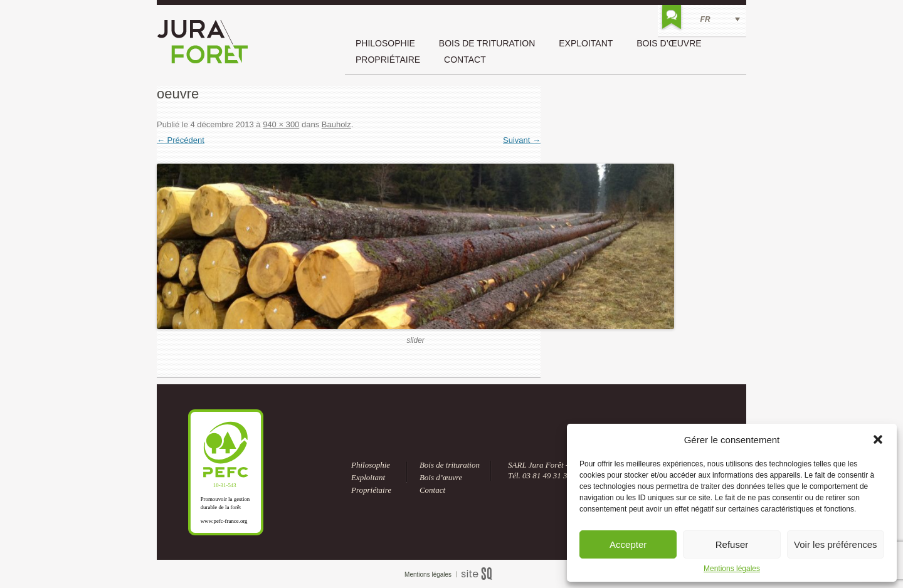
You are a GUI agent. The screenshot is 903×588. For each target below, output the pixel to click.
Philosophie (385, 43)
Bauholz (336, 124)
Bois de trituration (487, 43)
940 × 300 (281, 124)
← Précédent (181, 140)
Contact (465, 60)
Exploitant (586, 43)
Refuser (732, 544)
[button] (878, 439)
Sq (481, 574)
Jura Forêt (203, 42)
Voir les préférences (836, 544)
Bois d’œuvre (669, 43)
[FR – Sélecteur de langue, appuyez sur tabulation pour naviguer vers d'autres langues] (702, 19)
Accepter (628, 544)
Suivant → (522, 140)
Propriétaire (388, 60)
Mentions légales (732, 569)
